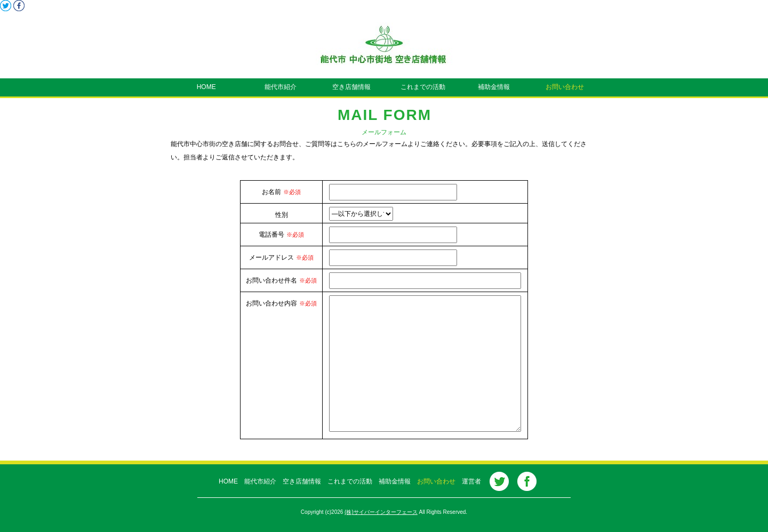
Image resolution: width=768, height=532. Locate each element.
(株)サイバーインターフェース (381, 512)
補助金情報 (491, 87)
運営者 (468, 481)
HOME (206, 87)
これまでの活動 (420, 87)
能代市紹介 (277, 87)
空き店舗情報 (348, 87)
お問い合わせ (562, 87)
